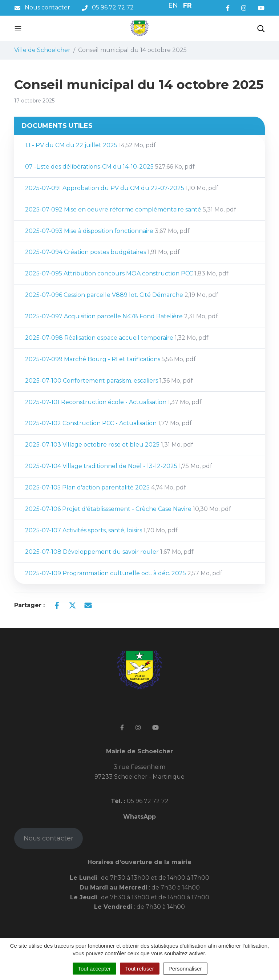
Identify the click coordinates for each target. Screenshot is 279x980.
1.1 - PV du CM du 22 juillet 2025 (90, 145)
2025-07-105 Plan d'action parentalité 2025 (106, 487)
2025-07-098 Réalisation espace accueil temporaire (117, 338)
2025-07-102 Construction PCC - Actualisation (108, 423)
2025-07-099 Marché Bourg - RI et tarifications (110, 359)
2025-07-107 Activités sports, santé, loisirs (101, 530)
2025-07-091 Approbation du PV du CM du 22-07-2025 (122, 188)
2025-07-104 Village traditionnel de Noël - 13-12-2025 (119, 466)
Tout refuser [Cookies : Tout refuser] (140, 969)
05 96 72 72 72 (147, 801)
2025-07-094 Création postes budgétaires (102, 252)
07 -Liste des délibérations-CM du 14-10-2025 (110, 167)
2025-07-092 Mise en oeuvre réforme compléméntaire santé (131, 209)
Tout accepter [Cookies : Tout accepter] (94, 969)
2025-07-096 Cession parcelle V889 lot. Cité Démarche (122, 295)
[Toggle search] (261, 28)
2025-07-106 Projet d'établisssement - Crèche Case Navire (128, 509)
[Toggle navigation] (18, 28)
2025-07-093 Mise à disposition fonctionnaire (107, 231)
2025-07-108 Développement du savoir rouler (109, 552)
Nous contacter (48, 838)
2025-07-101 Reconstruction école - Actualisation (113, 402)
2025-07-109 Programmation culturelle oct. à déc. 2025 (124, 573)
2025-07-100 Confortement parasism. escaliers (109, 381)
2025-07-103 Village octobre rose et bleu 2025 (109, 445)
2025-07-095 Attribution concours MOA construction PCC (127, 273)
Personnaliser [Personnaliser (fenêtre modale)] (185, 969)
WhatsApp (139, 817)
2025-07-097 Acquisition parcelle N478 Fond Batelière (122, 316)
